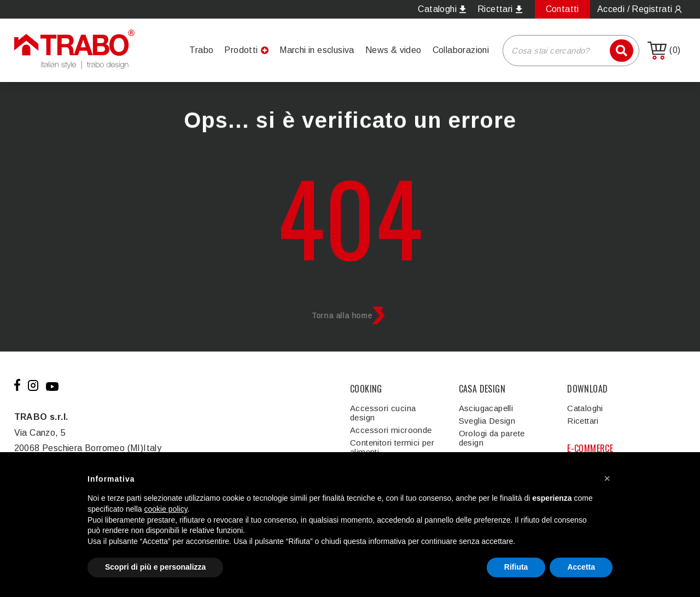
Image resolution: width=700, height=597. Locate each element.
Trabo (201, 50)
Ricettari (583, 421)
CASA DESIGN (482, 389)
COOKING (366, 389)
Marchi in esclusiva (317, 50)
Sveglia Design (487, 421)
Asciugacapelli (486, 408)
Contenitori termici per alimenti (392, 447)
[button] (607, 478)
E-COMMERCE (590, 448)
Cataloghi (585, 408)
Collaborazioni (461, 50)
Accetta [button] (581, 567)
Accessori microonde (391, 430)
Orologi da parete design (492, 438)
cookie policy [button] (166, 509)
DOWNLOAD (587, 389)
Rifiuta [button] (516, 567)
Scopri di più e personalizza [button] (155, 567)
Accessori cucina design (383, 413)
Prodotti (241, 50)
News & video (393, 50)
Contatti (562, 9)
